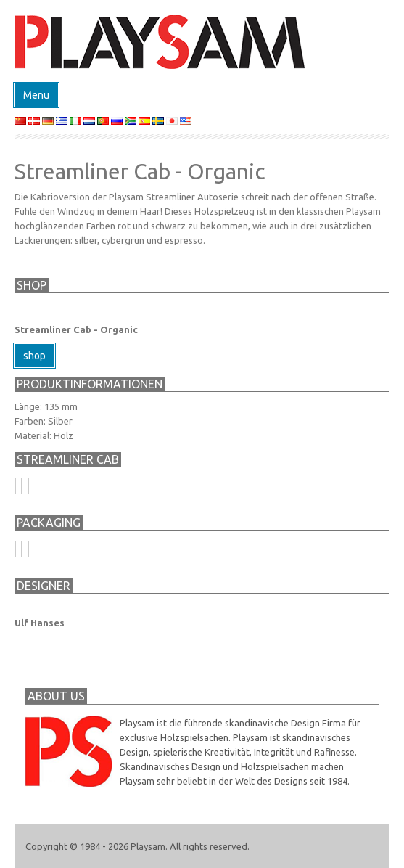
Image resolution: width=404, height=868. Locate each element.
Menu (36, 95)
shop (34, 356)
